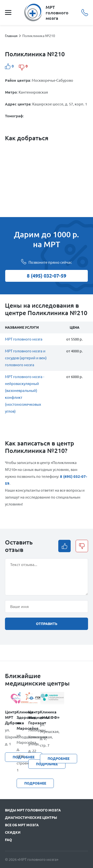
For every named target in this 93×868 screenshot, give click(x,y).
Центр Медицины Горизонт (34, 717)
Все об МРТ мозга (22, 825)
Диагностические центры (31, 818)
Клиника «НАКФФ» (46, 715)
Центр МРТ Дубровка (11, 717)
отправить (47, 624)
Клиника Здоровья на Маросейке (22, 720)
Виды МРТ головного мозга (33, 810)
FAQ (8, 840)
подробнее (59, 759)
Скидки (13, 832)
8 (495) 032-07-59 (85, 13)
